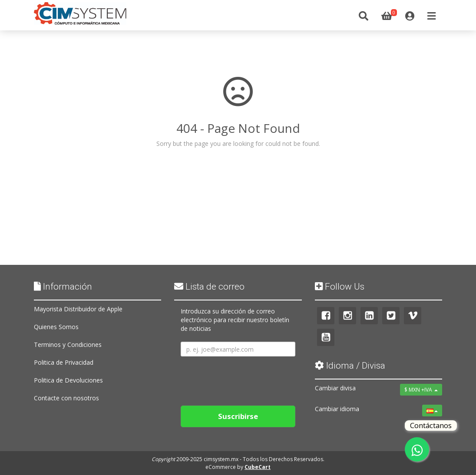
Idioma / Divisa (350, 366)
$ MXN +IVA (421, 390)
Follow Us (340, 287)
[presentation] (247, 378)
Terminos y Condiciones (68, 345)
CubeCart (258, 467)
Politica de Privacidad (64, 362)
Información (63, 287)
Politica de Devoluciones (68, 380)
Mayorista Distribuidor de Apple (78, 309)
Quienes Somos (56, 327)
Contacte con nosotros (66, 398)
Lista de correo (209, 287)
